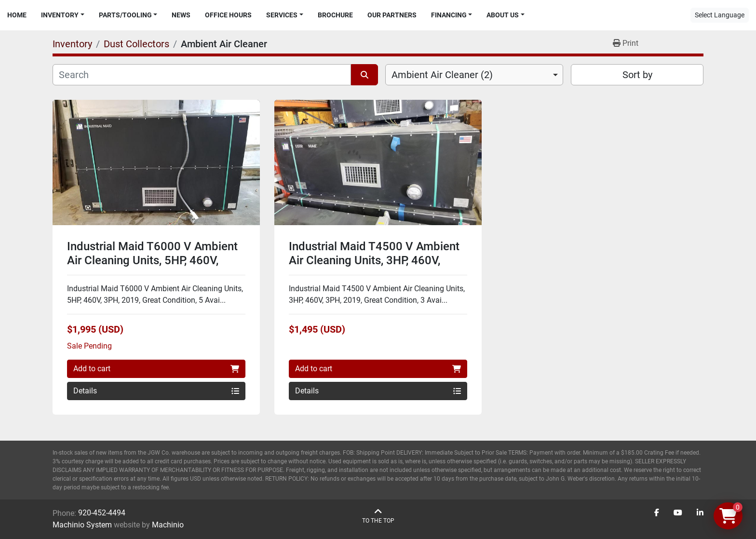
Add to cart (156, 369)
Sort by (637, 75)
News (181, 15)
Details (156, 391)
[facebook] (657, 513)
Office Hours (228, 15)
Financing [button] (449, 15)
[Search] (202, 75)
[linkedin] (700, 513)
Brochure (335, 15)
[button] (63, 15)
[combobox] (474, 75)
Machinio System (82, 525)
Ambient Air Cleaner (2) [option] (442, 75)
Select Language (720, 15)
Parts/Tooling (125, 15)
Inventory (60, 15)
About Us (503, 15)
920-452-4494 (102, 513)
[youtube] (678, 513)
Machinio (168, 525)
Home (17, 15)
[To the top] (378, 516)
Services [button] (282, 15)
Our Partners (392, 15)
